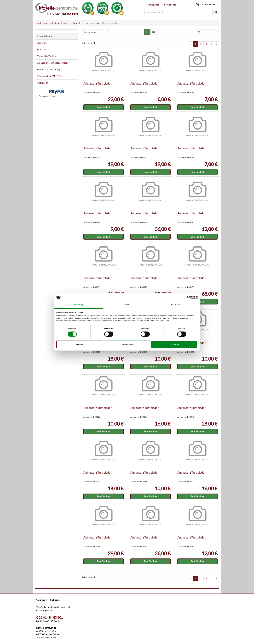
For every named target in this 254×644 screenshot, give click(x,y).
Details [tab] (127, 305)
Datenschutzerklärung (49, 69)
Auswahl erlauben (127, 344)
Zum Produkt (104, 107)
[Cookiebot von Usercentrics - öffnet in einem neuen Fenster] (183, 297)
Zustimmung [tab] (78, 305)
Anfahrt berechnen (46, 637)
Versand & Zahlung (47, 56)
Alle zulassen (174, 344)
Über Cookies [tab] (176, 305)
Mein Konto (154, 5)
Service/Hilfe (171, 5)
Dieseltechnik (92, 23)
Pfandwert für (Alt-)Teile (50, 76)
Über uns (42, 49)
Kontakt (41, 43)
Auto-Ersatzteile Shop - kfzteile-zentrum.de (59, 23)
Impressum (43, 83)
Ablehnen (80, 344)
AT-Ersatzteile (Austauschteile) (53, 63)
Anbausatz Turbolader (98, 83)
